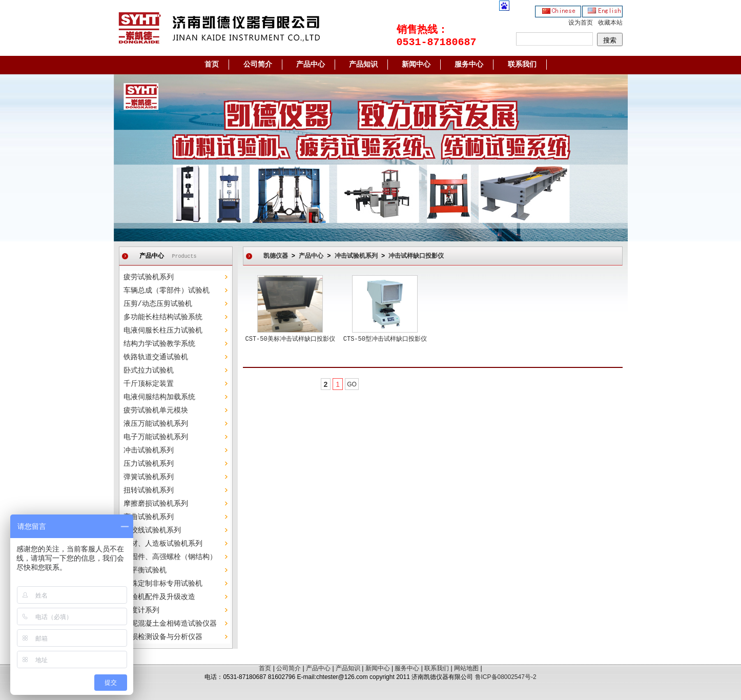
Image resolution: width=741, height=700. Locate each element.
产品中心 (311, 65)
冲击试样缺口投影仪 (416, 256)
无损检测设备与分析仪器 (163, 637)
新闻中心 (416, 65)
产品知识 (363, 65)
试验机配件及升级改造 (159, 597)
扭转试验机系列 (149, 490)
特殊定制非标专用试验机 (163, 584)
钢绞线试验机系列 (152, 530)
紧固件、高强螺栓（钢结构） (170, 557)
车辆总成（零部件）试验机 (167, 291)
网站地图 (466, 668)
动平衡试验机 (145, 570)
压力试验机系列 (149, 464)
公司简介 (258, 65)
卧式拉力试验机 (149, 370)
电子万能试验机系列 (156, 437)
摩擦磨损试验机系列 (156, 504)
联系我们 (522, 65)
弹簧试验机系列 (149, 477)
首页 (212, 65)
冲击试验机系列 (149, 450)
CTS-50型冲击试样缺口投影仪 (385, 339)
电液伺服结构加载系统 (159, 397)
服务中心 (469, 65)
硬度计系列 (141, 610)
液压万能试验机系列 (156, 424)
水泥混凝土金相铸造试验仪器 (170, 624)
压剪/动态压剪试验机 (158, 304)
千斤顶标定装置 (149, 384)
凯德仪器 (276, 256)
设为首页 (581, 23)
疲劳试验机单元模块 (156, 410)
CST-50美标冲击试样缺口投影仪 (290, 339)
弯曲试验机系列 (149, 517)
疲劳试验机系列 (149, 277)
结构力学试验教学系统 (159, 344)
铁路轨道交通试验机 (156, 357)
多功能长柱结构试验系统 (163, 317)
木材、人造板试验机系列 (163, 544)
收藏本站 (610, 23)
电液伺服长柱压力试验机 (163, 331)
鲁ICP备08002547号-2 (506, 677)
